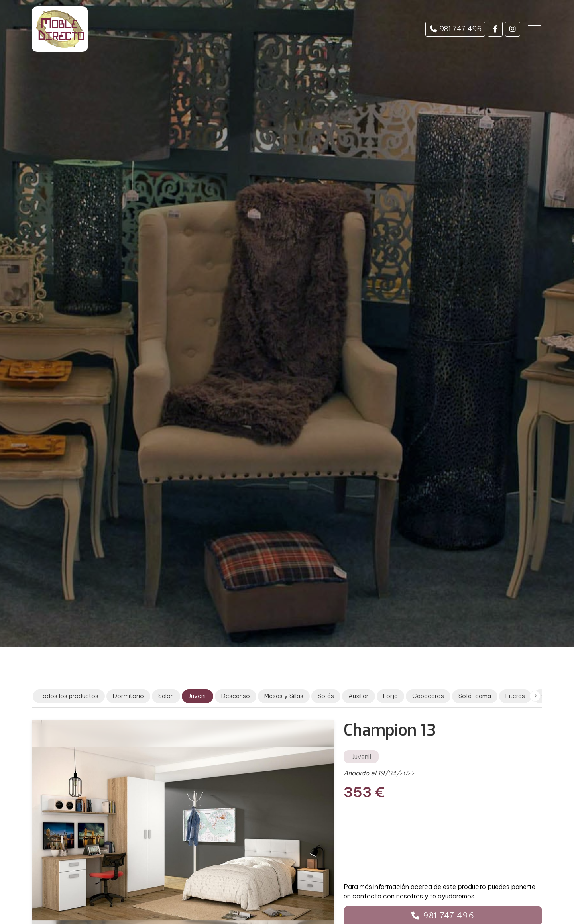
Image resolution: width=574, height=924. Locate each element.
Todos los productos (69, 696)
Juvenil (361, 757)
